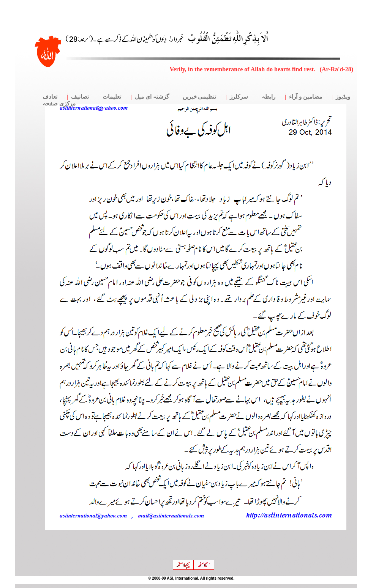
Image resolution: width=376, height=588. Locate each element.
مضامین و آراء (306, 97)
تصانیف (80, 97)
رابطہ (269, 97)
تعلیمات (112, 97)
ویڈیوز (343, 97)
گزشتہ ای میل (152, 97)
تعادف (50, 97)
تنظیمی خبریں (200, 97)
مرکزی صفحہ (59, 104)
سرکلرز (239, 97)
